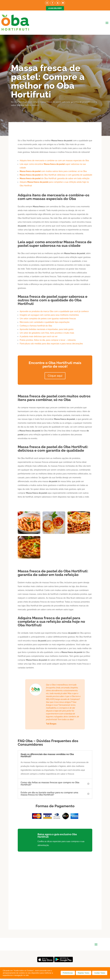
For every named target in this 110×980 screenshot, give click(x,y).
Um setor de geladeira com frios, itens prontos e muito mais (47, 333)
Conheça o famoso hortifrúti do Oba (36, 326)
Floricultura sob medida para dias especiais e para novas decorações (51, 344)
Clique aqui (55, 376)
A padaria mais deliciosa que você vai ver (39, 336)
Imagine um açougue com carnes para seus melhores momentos (49, 315)
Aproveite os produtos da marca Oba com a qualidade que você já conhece (54, 311)
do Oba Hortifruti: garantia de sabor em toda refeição (55, 178)
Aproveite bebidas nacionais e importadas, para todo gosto (47, 329)
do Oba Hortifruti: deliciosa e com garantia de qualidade (56, 175)
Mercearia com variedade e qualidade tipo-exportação (45, 322)
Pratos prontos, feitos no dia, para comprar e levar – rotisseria (48, 340)
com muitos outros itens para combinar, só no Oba (53, 171)
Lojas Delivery (55, 8)
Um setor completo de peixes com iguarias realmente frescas (48, 319)
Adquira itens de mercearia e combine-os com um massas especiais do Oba (54, 161)
